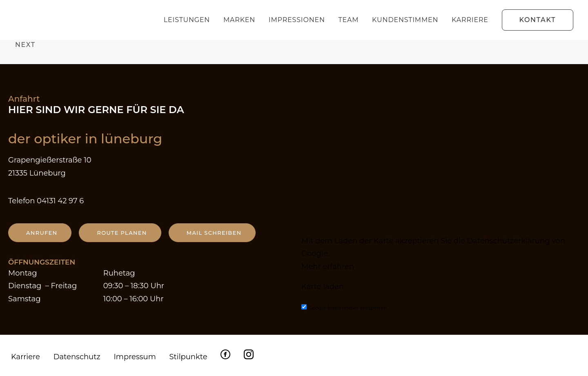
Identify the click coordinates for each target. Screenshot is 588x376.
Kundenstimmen (405, 20)
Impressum (135, 357)
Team (349, 20)
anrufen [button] (42, 233)
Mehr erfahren (328, 267)
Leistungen (187, 20)
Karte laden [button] (323, 287)
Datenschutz (77, 357)
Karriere (470, 20)
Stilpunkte (188, 357)
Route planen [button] (122, 233)
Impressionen (297, 20)
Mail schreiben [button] (214, 233)
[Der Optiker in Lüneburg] (58, 20)
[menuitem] (190, 20)
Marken (239, 20)
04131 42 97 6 (60, 201)
